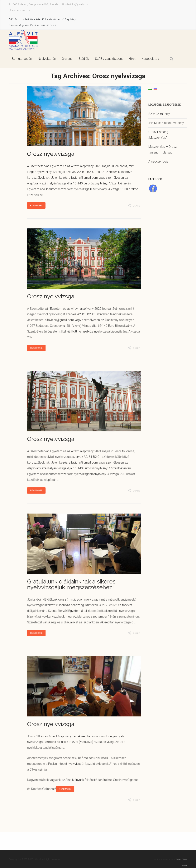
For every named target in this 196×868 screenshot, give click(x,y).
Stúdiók (84, 59)
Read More (36, 205)
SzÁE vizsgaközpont (109, 59)
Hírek (132, 59)
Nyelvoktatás (47, 59)
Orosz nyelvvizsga (51, 154)
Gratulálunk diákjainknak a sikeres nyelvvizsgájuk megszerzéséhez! (72, 584)
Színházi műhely (159, 114)
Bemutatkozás (22, 59)
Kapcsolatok (150, 59)
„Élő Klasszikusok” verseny (166, 123)
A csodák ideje (158, 161)
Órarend (67, 59)
